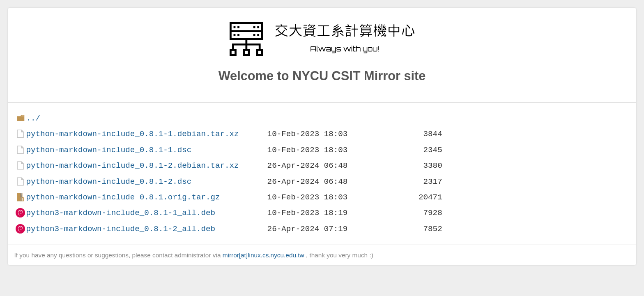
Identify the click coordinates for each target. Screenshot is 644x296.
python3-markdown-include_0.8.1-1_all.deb (121, 213)
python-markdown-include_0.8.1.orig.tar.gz (123, 197)
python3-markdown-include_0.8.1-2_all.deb (121, 229)
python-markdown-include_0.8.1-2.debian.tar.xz (132, 165)
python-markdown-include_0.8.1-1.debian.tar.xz (132, 134)
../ (33, 118)
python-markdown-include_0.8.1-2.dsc (109, 182)
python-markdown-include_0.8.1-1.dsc (109, 150)
